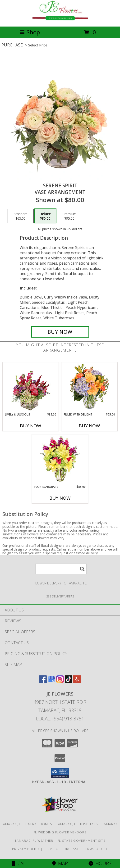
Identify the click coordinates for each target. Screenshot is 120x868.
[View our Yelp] (77, 681)
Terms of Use (96, 849)
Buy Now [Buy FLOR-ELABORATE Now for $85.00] (60, 498)
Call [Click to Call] (20, 863)
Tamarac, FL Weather (34, 841)
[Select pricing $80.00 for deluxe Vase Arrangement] (45, 216)
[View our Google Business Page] (51, 681)
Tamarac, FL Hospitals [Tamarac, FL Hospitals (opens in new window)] (77, 824)
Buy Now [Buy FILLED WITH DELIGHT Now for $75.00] (89, 426)
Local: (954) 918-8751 (60, 719)
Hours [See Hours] (100, 863)
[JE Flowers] (60, 20)
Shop (30, 32)
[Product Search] (61, 569)
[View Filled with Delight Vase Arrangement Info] (90, 387)
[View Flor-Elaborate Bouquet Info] (60, 460)
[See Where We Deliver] (60, 596)
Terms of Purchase (61, 849)
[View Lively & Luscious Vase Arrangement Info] (31, 387)
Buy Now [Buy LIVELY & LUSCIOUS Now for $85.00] (31, 426)
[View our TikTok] (69, 681)
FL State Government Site (81, 841)
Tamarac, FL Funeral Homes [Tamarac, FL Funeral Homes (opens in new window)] (27, 824)
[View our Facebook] (43, 681)
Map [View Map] (60, 863)
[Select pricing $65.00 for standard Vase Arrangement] (21, 216)
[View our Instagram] (60, 681)
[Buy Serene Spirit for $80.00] (60, 332)
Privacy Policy (26, 849)
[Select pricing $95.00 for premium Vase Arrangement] (69, 216)
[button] (60, 773)
